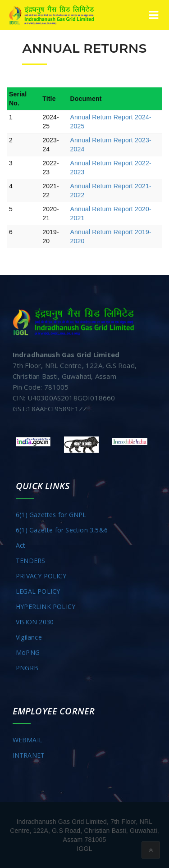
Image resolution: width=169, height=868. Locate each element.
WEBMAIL (27, 740)
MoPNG (28, 652)
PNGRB (27, 668)
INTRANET (29, 755)
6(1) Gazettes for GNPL (51, 515)
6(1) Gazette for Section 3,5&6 (62, 530)
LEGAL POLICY (38, 591)
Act (21, 545)
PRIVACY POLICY (41, 576)
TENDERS (30, 561)
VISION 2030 (35, 622)
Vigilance (29, 637)
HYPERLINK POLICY (46, 607)
